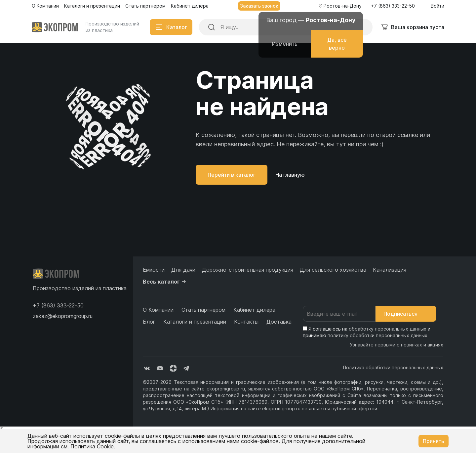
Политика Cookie (92, 446)
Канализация (390, 270)
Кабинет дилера (254, 310)
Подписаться (406, 314)
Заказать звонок (259, 6)
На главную (290, 175)
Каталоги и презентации (195, 322)
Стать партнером (203, 310)
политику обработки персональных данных (377, 335)
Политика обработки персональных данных (393, 367)
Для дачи (183, 270)
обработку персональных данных (388, 329)
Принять (434, 441)
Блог (149, 322)
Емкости (154, 270)
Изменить (285, 44)
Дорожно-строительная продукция (248, 270)
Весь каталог (165, 282)
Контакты (246, 322)
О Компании (158, 310)
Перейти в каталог (232, 175)
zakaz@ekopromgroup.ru (63, 316)
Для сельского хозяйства (333, 270)
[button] (58, 305)
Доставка (279, 322)
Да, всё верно (337, 44)
